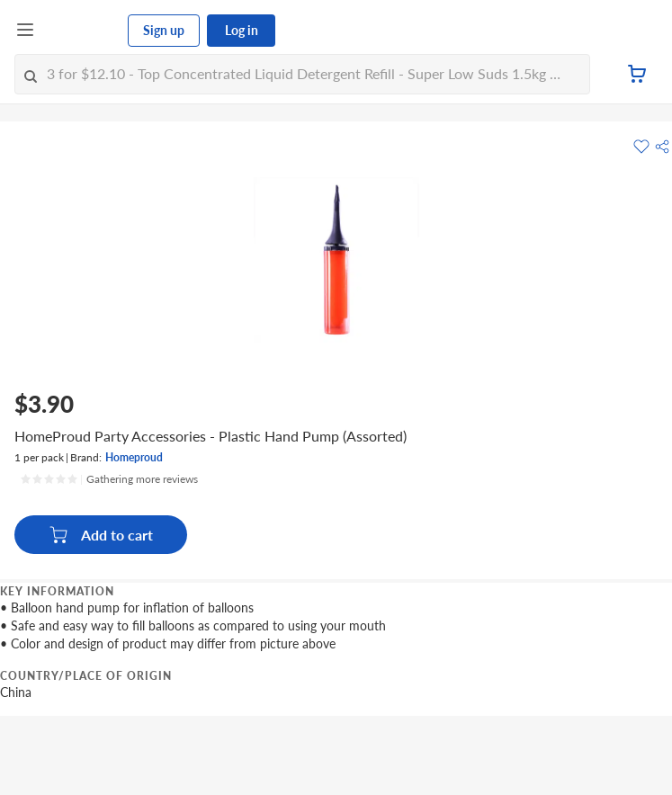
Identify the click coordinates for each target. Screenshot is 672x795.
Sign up (164, 30)
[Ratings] (109, 479)
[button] (662, 147)
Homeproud (134, 457)
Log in (242, 30)
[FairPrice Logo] (82, 31)
